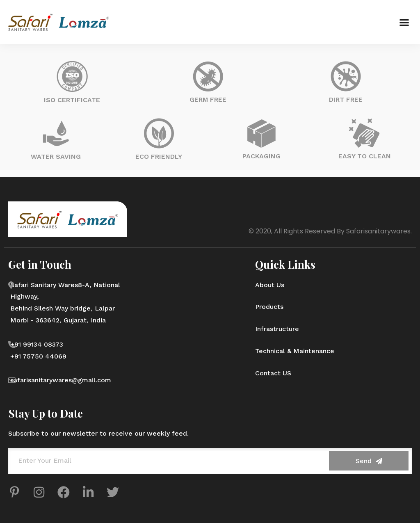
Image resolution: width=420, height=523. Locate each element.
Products (269, 307)
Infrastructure (277, 329)
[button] (404, 22)
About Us (270, 285)
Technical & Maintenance (295, 351)
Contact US (273, 373)
